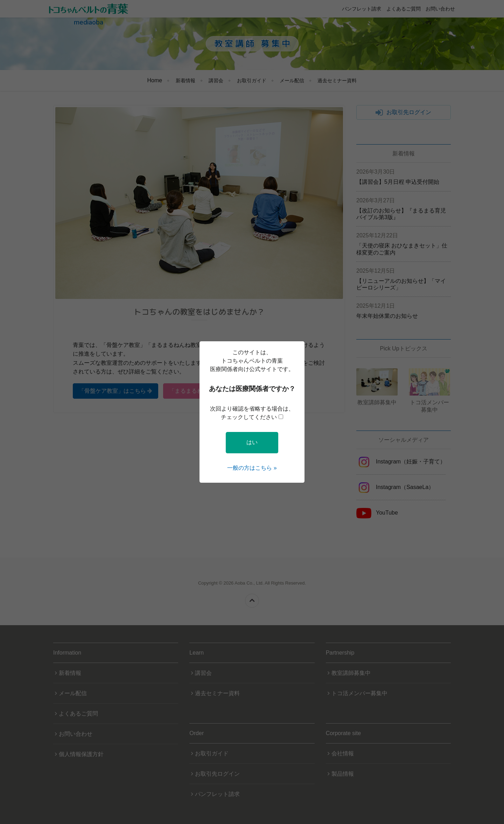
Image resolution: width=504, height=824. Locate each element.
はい (252, 442)
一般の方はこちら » (252, 468)
